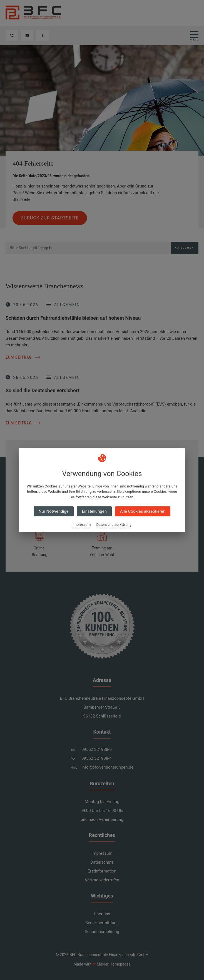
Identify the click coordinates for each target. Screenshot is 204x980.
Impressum (82, 525)
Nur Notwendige (54, 511)
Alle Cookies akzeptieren (143, 511)
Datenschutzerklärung (114, 525)
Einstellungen (94, 511)
